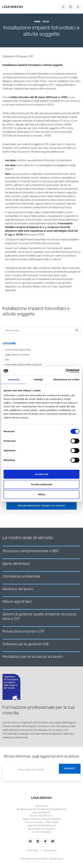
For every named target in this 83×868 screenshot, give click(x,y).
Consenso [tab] (14, 379)
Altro (7, 360)
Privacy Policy (51, 851)
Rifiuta (42, 494)
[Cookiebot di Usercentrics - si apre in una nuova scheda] (66, 371)
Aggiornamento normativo (17, 355)
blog (46, 22)
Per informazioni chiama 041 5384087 (42, 506)
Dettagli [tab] (38, 379)
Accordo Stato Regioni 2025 (18, 350)
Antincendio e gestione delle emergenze (23, 365)
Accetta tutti (42, 474)
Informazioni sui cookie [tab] (66, 379)
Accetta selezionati (41, 484)
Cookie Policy (32, 851)
